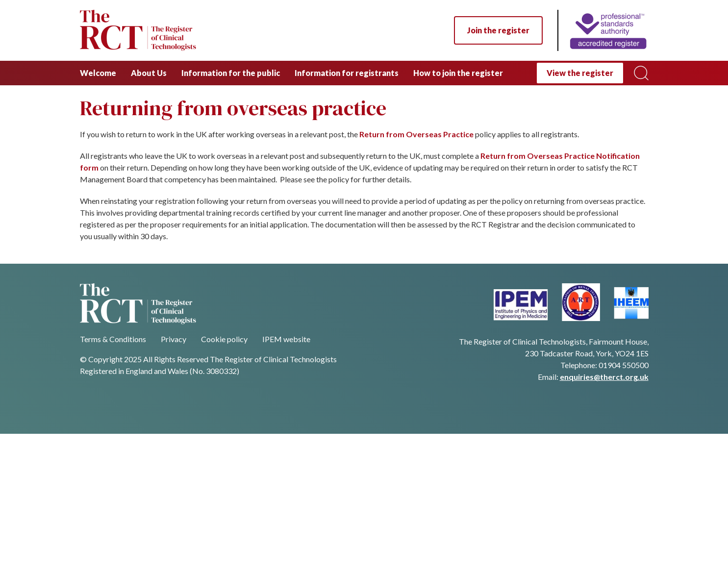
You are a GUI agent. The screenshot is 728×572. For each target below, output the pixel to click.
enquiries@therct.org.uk (604, 377)
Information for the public (231, 73)
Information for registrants (347, 73)
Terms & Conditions (113, 339)
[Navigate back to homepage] (138, 30)
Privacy (174, 339)
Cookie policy (224, 339)
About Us (149, 73)
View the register (580, 73)
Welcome (98, 73)
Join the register (498, 30)
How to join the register (458, 73)
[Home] (603, 30)
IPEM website (286, 339)
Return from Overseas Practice (416, 134)
